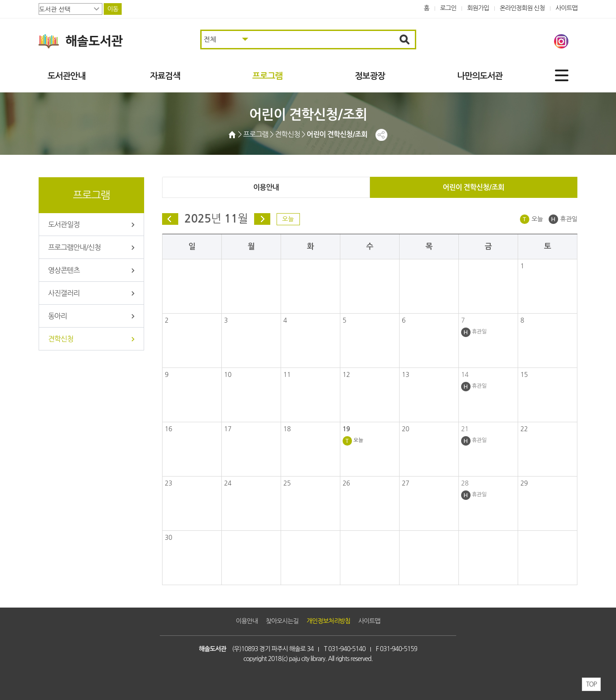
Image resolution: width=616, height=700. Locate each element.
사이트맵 (566, 8)
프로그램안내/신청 (74, 247)
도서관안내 (66, 76)
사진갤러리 (64, 293)
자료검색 (165, 76)
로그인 (448, 8)
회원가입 (478, 8)
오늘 (288, 219)
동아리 (57, 316)
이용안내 (266, 187)
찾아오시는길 (282, 621)
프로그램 (267, 76)
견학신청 (61, 339)
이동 (113, 9)
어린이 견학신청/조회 (473, 187)
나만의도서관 (480, 76)
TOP (591, 684)
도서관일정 (64, 224)
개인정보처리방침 (328, 621)
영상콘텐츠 (64, 270)
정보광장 (370, 76)
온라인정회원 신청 (522, 8)
